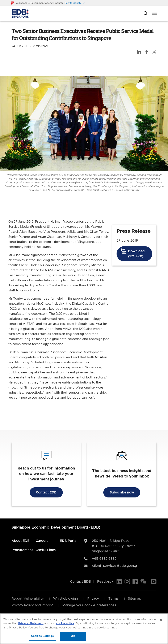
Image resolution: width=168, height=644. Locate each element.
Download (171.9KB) (136, 254)
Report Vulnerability (28, 599)
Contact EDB (46, 492)
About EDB (21, 541)
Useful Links (46, 550)
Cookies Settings (42, 636)
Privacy (93, 599)
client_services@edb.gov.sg (115, 566)
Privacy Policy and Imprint (32, 605)
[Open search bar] (146, 14)
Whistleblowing (66, 599)
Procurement (22, 550)
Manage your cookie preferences (89, 605)
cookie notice (65, 624)
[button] (75, 3)
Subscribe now (122, 492)
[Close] (161, 620)
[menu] (154, 13)
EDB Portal (69, 541)
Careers (42, 541)
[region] (84, 629)
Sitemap (135, 599)
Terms (113, 599)
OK (73, 636)
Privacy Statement (31, 624)
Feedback (105, 582)
